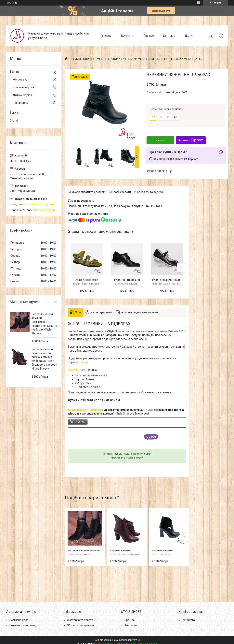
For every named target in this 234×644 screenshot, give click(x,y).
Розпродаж (20, 103)
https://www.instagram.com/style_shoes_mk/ (41, 204)
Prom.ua (136, 640)
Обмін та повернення (81, 625)
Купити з (191, 140)
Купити (160, 140)
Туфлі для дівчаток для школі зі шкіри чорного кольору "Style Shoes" (167, 284)
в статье (82, 362)
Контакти (169, 36)
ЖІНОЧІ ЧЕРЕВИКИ (109, 59)
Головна (106, 36)
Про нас (149, 36)
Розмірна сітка (19, 620)
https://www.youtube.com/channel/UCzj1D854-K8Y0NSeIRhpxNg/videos (46, 210)
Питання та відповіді (23, 625)
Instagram (188, 620)
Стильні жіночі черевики (85, 410)
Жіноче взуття (85, 59)
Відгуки (15, 113)
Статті (14, 121)
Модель (73, 370)
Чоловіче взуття (23, 87)
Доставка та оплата (80, 620)
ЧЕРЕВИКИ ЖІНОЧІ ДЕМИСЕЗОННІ (145, 59)
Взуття (126, 36)
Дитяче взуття (22, 95)
